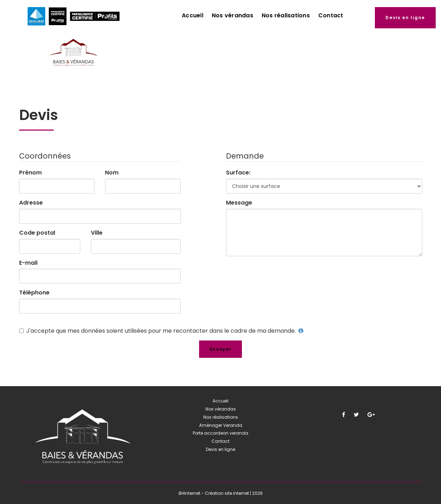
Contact (331, 15)
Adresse (31, 203)
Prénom (30, 173)
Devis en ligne (405, 18)
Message (239, 203)
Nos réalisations (286, 15)
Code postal (37, 233)
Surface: (238, 173)
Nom (112, 173)
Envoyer (221, 349)
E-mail (28, 263)
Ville (97, 233)
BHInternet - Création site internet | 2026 (221, 493)
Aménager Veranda (221, 425)
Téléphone (34, 293)
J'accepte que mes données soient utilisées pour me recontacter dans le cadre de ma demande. (162, 331)
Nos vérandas (233, 15)
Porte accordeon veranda (220, 433)
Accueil (193, 15)
